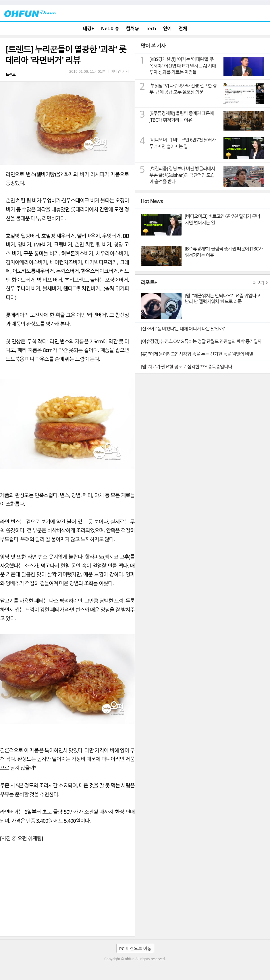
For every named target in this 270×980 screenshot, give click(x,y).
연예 (167, 28)
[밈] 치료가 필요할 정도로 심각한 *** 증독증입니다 (186, 367)
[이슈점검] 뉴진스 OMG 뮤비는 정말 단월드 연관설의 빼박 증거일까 (201, 341)
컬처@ (132, 28)
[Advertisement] (67, 893)
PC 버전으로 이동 (135, 948)
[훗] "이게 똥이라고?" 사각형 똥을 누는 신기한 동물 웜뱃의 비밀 (197, 354)
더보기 (258, 283)
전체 (183, 28)
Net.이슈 (110, 28)
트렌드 (11, 74)
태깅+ (88, 28)
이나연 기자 (120, 71)
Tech (151, 28)
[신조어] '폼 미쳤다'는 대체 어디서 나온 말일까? (183, 329)
